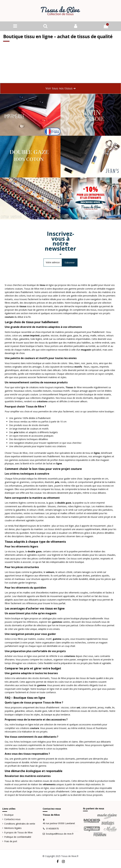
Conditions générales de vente (20, 824)
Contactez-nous (12, 819)
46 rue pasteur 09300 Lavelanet (59, 823)
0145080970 (52, 829)
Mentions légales (13, 828)
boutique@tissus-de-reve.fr (60, 834)
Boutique (9, 815)
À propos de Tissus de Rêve (18, 833)
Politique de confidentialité (18, 837)
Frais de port (11, 841)
